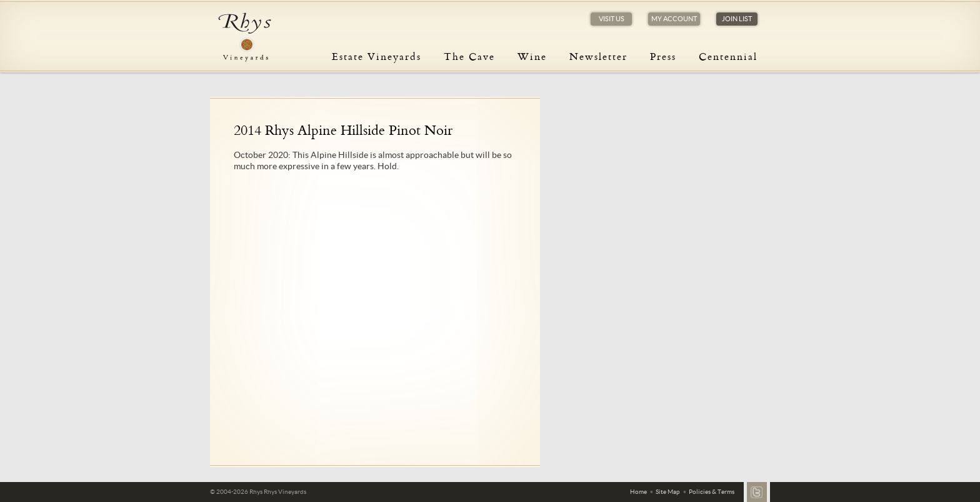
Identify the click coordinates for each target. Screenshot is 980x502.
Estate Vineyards (377, 56)
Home (638, 492)
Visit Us (612, 19)
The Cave (469, 56)
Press (663, 56)
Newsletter (598, 56)
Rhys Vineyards (244, 37)
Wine (532, 56)
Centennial (728, 56)
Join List (737, 19)
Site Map (668, 492)
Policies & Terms (712, 492)
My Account (674, 19)
